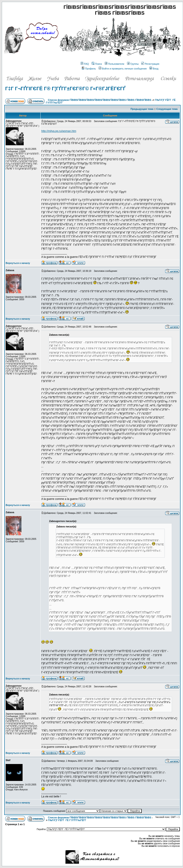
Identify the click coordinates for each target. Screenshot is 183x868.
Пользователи (115, 64)
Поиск (97, 64)
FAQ (85, 64)
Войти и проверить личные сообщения (123, 69)
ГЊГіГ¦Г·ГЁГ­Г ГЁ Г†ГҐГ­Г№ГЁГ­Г (67, 820)
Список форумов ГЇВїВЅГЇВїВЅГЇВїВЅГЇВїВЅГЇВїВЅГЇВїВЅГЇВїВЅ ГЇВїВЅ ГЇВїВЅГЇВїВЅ (100, 100)
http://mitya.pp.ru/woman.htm (59, 131)
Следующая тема (167, 109)
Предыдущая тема (142, 109)
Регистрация (150, 64)
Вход (154, 69)
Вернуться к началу (18, 263)
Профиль (89, 69)
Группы (133, 64)
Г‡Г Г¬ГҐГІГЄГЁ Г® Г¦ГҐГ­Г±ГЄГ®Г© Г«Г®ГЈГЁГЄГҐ (65, 89)
